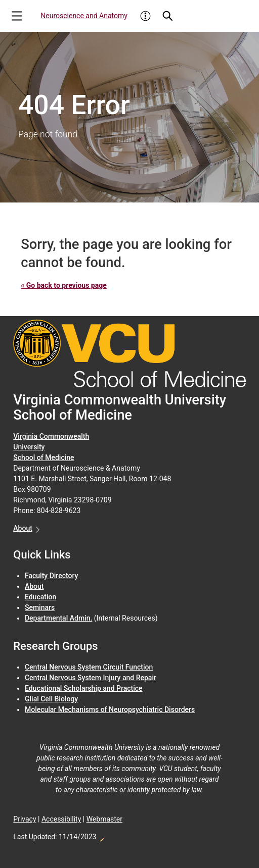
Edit (102, 837)
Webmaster (104, 819)
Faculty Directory (51, 576)
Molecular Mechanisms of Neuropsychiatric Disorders (110, 709)
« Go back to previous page (63, 285)
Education (40, 597)
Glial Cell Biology (51, 699)
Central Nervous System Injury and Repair (91, 678)
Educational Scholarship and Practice (84, 688)
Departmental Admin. (58, 618)
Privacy (25, 819)
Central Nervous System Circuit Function (89, 667)
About (23, 528)
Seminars (40, 607)
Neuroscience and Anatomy (84, 16)
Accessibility (61, 819)
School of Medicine (44, 457)
